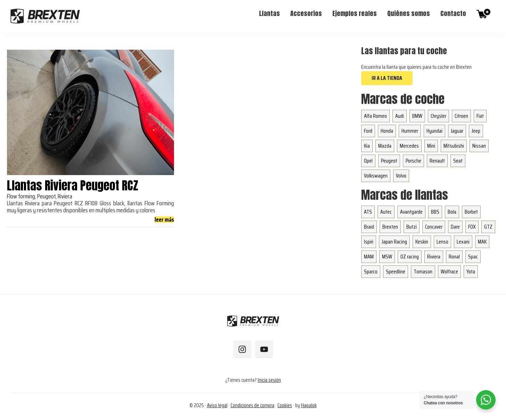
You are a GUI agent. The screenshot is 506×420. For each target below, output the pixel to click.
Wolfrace (449, 271)
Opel (368, 161)
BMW (417, 116)
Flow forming (21, 196)
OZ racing (410, 257)
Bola (452, 212)
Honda (387, 131)
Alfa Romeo (375, 116)
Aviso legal (217, 405)
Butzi (412, 227)
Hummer (410, 131)
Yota (471, 271)
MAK (482, 242)
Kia (367, 146)
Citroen (461, 116)
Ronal (454, 257)
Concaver (434, 227)
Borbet (471, 212)
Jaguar (457, 131)
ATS (368, 212)
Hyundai (434, 131)
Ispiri (369, 242)
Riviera (434, 257)
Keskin (422, 242)
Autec (386, 212)
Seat (458, 161)
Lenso (442, 242)
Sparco (371, 271)
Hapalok (309, 405)
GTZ (488, 227)
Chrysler (438, 116)
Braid (369, 227)
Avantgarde (411, 212)
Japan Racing (394, 242)
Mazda (385, 146)
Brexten (390, 227)
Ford (368, 131)
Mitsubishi (454, 146)
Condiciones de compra (252, 405)
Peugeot (389, 161)
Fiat (480, 116)
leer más (164, 220)
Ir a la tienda (387, 78)
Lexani (463, 242)
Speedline (396, 271)
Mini (431, 146)
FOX (472, 227)
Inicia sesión (269, 380)
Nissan (479, 146)
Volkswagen (376, 176)
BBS (435, 212)
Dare (455, 227)
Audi (400, 116)
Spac (473, 257)
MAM (369, 257)
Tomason (423, 271)
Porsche (413, 161)
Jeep (476, 131)
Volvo (401, 176)
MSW (387, 257)
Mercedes (409, 146)
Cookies (285, 405)
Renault (437, 161)
